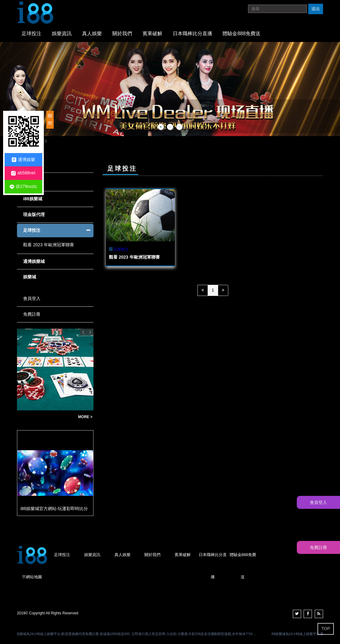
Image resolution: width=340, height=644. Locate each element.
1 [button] (161, 127)
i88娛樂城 (33, 199)
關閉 (50, 119)
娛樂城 (30, 277)
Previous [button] (83, 332)
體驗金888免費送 (241, 33)
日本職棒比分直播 (193, 33)
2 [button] (170, 127)
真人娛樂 (92, 33)
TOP (326, 629)
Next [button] (90, 332)
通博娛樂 (23, 160)
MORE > (85, 417)
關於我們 (122, 33)
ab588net (23, 173)
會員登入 (32, 298)
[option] (170, 89)
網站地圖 (34, 577)
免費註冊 (32, 314)
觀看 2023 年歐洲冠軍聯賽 (134, 257)
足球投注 (31, 33)
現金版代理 (34, 214)
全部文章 (32, 183)
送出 (316, 9)
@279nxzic (23, 187)
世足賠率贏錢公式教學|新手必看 (46, 417)
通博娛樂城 (34, 261)
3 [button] (179, 127)
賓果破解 (152, 33)
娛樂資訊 (62, 33)
